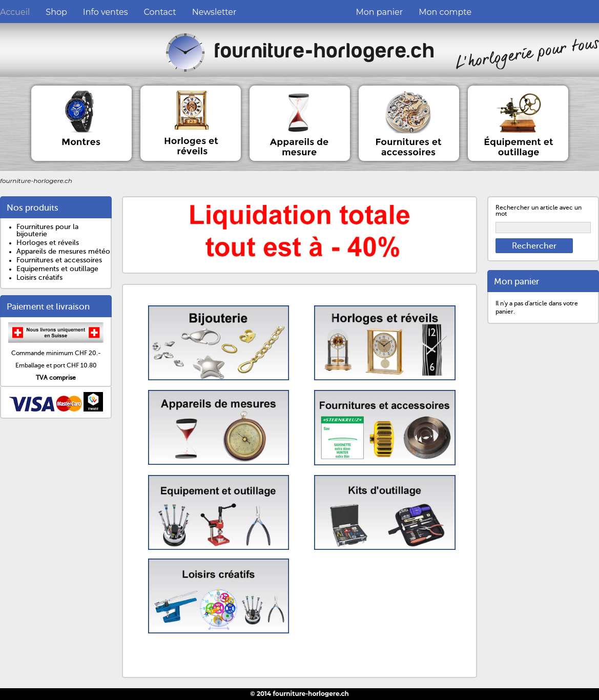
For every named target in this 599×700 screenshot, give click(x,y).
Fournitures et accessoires (59, 260)
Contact (160, 12)
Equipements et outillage (57, 269)
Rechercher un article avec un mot (539, 211)
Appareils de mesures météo (63, 251)
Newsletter (214, 12)
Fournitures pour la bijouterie (47, 230)
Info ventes (106, 12)
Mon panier (379, 12)
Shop (56, 12)
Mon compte (445, 12)
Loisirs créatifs (39, 277)
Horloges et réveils (48, 243)
